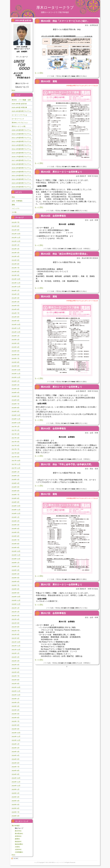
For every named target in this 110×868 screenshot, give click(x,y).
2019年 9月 (16, 547)
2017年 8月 (16, 453)
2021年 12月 (16, 650)
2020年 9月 (16, 593)
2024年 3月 (16, 752)
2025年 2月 (16, 793)
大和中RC (18, 849)
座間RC (17, 839)
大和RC (17, 847)
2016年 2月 (16, 385)
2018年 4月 (16, 483)
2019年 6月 (16, 536)
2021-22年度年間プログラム (21, 175)
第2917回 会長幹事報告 (53, 613)
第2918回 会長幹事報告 (53, 429)
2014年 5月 (16, 306)
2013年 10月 (16, 279)
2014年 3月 (16, 298)
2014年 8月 (16, 317)
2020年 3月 (16, 570)
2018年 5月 (16, 487)
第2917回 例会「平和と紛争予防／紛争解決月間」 (67, 464)
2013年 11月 (16, 283)
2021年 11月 (16, 646)
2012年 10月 (16, 234)
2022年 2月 (16, 657)
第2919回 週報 (49, 81)
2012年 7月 (16, 222)
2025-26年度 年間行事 (19, 107)
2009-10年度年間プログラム (21, 130)
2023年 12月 (16, 740)
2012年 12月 (16, 241)
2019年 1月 (16, 517)
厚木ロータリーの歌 (19, 126)
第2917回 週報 (49, 494)
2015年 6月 (16, 355)
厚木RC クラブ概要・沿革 (21, 100)
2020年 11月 (16, 600)
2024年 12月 (16, 786)
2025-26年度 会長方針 (19, 104)
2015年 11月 (16, 374)
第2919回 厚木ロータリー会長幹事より (62, 172)
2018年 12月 (16, 513)
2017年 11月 (16, 464)
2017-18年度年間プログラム (21, 160)
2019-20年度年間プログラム (21, 168)
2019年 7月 (16, 540)
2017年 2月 (16, 430)
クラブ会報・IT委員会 (54, 76)
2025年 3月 (16, 797)
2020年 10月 (16, 597)
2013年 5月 (16, 260)
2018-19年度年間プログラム (21, 164)
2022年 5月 (16, 668)
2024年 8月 (16, 770)
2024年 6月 (16, 763)
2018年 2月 (16, 476)
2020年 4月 (16, 574)
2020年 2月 (16, 566)
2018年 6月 (16, 491)
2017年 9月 (16, 457)
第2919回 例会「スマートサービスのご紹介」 (65, 21)
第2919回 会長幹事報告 (53, 216)
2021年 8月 (16, 634)
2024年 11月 (16, 782)
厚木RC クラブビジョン (20, 123)
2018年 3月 (16, 479)
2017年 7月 (16, 449)
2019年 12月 (16, 559)
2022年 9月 (16, 684)
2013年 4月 (16, 256)
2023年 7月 (16, 721)
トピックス (16, 208)
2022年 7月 (16, 676)
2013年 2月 (16, 249)
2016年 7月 (16, 404)
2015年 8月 (16, 362)
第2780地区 (16, 826)
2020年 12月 (16, 604)
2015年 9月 (16, 366)
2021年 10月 (16, 642)
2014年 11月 (16, 328)
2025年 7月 (16, 812)
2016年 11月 (16, 419)
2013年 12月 (16, 287)
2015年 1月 (16, 336)
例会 (84, 76)
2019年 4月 (16, 529)
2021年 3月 (16, 615)
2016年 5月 (16, 396)
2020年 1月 (16, 563)
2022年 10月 (16, 687)
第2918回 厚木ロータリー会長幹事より (62, 387)
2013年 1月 (16, 245)
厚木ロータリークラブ (55, 8)
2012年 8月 (16, 226)
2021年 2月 (16, 612)
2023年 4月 (16, 710)
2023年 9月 (16, 729)
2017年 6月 (16, 445)
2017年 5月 (16, 442)
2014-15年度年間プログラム (21, 149)
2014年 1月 (16, 290)
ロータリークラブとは (19, 115)
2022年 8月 (16, 680)
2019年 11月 (16, 555)
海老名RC (18, 841)
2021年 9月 (16, 638)
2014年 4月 (16, 302)
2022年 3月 (16, 661)
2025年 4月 (16, 801)
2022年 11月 (16, 691)
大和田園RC (19, 852)
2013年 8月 (16, 272)
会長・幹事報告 (84, 249)
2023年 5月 (16, 714)
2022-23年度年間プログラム (21, 179)
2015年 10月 (16, 370)
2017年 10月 (16, 461)
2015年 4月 (16, 347)
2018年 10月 (16, 506)
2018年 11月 (16, 510)
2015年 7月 (16, 358)
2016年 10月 (16, 415)
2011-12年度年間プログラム (21, 138)
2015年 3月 (16, 343)
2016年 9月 (16, 411)
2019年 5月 (16, 532)
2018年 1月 (16, 472)
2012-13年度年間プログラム (21, 141)
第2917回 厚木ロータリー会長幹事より (62, 585)
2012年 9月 (16, 230)
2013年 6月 (16, 264)
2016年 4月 (16, 392)
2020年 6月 (16, 581)
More (13, 90)
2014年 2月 (16, 294)
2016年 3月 (16, 389)
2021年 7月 (16, 631)
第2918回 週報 (49, 297)
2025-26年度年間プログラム (21, 111)
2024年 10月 (16, 778)
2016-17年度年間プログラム (21, 157)
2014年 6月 (16, 309)
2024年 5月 (16, 759)
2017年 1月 (16, 426)
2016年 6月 (16, 400)
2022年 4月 (16, 665)
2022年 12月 (16, 695)
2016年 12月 (16, 423)
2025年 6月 (16, 808)
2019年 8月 (16, 544)
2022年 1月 (16, 653)
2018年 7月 (16, 495)
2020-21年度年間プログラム (21, 172)
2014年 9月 (16, 321)
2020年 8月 (16, 589)
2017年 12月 (16, 468)
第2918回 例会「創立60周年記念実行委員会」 (65, 254)
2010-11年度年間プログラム (21, 134)
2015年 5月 (16, 351)
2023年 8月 (16, 725)
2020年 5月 (16, 578)
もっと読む (39, 73)
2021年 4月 (16, 619)
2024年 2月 (16, 748)
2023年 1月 (16, 699)
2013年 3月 (16, 253)
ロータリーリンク (18, 119)
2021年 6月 (16, 627)
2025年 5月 (16, 805)
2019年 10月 (16, 551)
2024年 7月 (16, 767)
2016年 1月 (16, 381)
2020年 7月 (16, 585)
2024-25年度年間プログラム (21, 187)
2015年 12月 (16, 377)
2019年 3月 (16, 525)
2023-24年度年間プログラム (21, 183)
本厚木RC (18, 836)
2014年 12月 (16, 332)
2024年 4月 (16, 755)
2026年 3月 (16, 816)
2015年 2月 (16, 340)
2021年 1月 (16, 608)
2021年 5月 (16, 623)
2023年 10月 (16, 733)
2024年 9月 (16, 774)
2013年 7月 (16, 268)
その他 (84, 211)
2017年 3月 (16, 434)
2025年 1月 (16, 789)
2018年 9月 (16, 502)
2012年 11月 (16, 237)
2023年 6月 (16, 718)
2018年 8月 (16, 498)
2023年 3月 (16, 706)
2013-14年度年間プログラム (21, 145)
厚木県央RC (19, 834)
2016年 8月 (16, 408)
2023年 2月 (16, 702)
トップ (36, 862)
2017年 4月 (16, 438)
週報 (84, 167)
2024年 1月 (16, 744)
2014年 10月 (16, 324)
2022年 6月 (16, 672)
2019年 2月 (16, 521)
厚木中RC (18, 831)
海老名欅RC (19, 844)
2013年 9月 (16, 275)
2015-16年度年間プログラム (21, 153)
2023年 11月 (16, 736)
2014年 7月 (16, 313)
